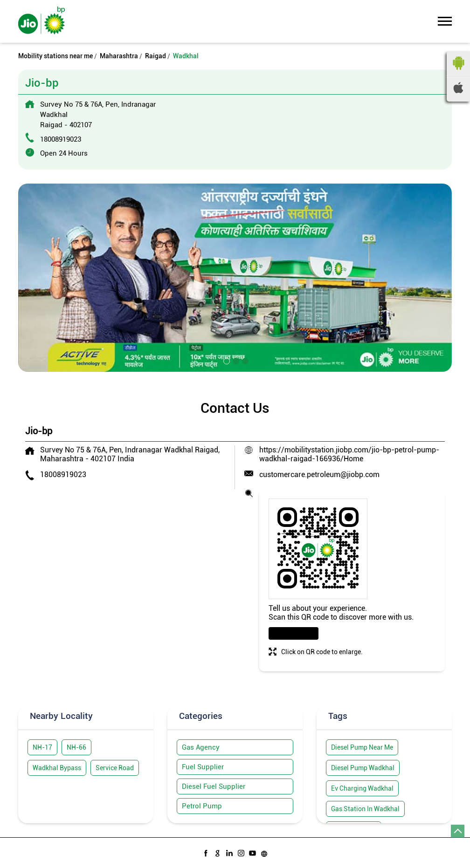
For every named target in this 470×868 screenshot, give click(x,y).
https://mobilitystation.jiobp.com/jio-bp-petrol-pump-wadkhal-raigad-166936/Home (349, 454)
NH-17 (42, 747)
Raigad (156, 56)
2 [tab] (235, 360)
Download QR (294, 633)
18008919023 (61, 139)
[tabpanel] (235, 278)
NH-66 (76, 747)
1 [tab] (226, 360)
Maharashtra (119, 56)
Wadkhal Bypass (57, 768)
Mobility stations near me (55, 56)
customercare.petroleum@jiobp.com (319, 475)
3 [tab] (244, 360)
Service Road (115, 768)
